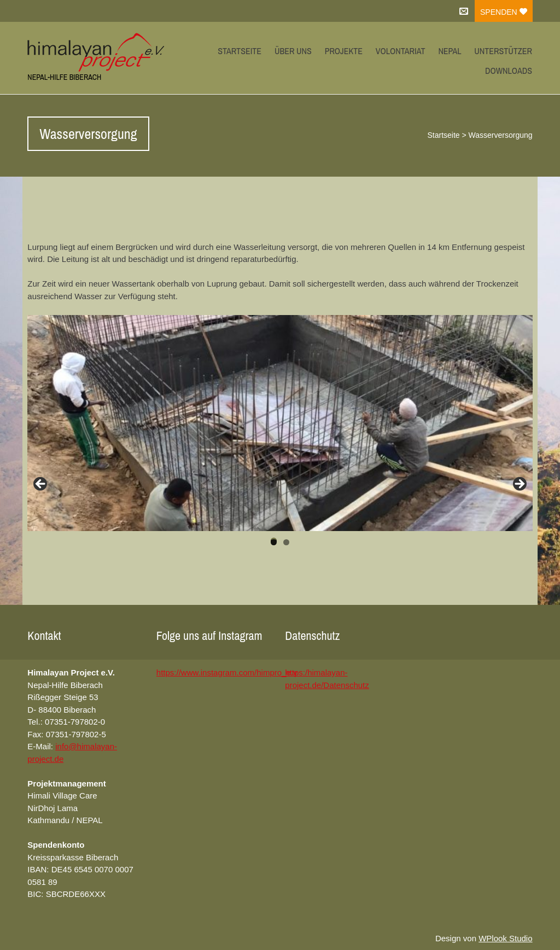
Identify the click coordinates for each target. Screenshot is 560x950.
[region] (280, 423)
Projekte (344, 51)
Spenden (504, 12)
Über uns (293, 51)
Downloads (509, 71)
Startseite (240, 51)
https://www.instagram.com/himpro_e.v (227, 672)
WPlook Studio (505, 938)
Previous (41, 485)
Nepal (450, 51)
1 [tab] (274, 541)
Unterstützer (503, 51)
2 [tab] (286, 542)
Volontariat (401, 51)
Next (519, 485)
